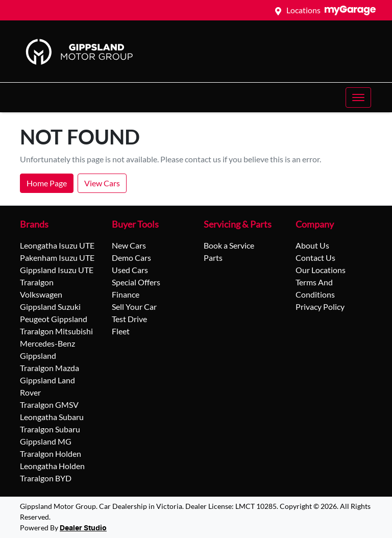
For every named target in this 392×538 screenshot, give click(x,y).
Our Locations (321, 270)
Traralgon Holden (51, 454)
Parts (213, 258)
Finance (126, 294)
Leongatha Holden (52, 466)
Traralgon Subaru (50, 429)
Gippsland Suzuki (50, 307)
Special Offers (136, 282)
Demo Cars (131, 258)
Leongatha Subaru (52, 417)
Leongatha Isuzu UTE (57, 245)
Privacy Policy (320, 307)
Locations (303, 10)
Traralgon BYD (46, 478)
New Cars (129, 245)
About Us (312, 245)
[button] (358, 97)
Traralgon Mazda (50, 368)
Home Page (47, 183)
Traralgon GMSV (49, 405)
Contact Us (315, 258)
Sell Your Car (134, 307)
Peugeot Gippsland (54, 319)
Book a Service (229, 245)
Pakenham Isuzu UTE (57, 258)
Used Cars (130, 270)
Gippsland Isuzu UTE (57, 270)
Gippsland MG (46, 441)
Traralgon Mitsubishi (56, 331)
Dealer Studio (83, 528)
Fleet (121, 331)
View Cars (102, 183)
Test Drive (129, 319)
